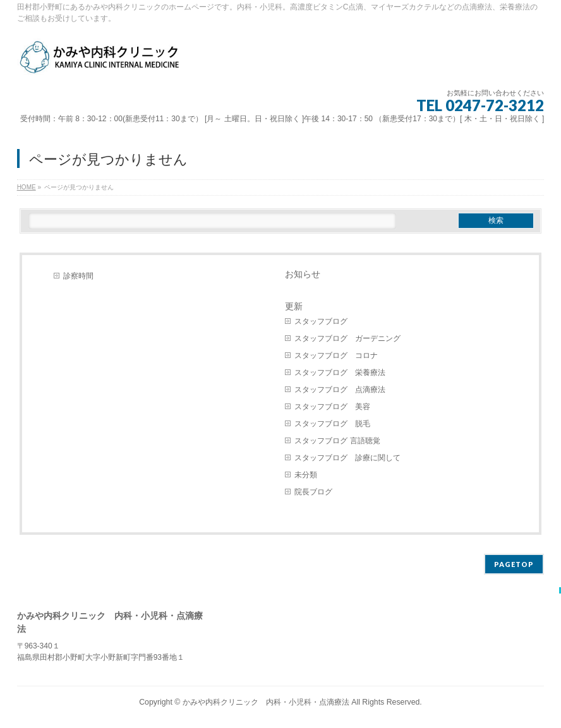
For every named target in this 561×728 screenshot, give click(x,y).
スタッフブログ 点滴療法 (340, 390)
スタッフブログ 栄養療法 (340, 373)
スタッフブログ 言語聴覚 (337, 441)
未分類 (306, 475)
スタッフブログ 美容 (332, 407)
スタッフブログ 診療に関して (347, 458)
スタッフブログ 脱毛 (332, 424)
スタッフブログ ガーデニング (347, 338)
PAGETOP (514, 564)
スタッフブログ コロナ (336, 355)
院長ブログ (313, 492)
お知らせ (303, 274)
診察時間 (78, 276)
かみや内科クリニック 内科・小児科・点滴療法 (266, 702)
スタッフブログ (321, 321)
